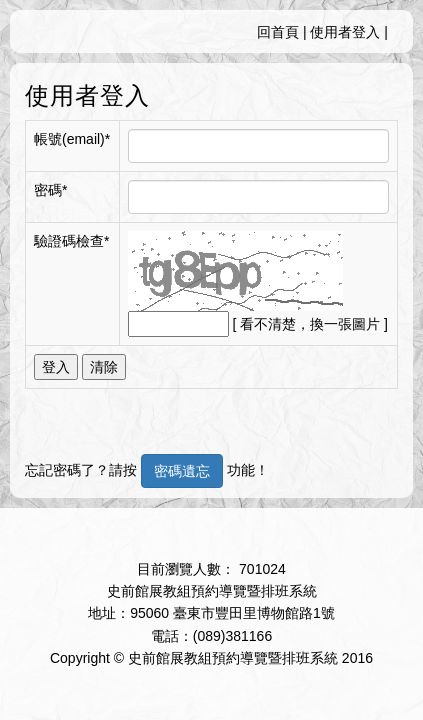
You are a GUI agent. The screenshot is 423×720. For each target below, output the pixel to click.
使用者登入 (345, 32)
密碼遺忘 (182, 471)
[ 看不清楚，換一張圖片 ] (310, 324)
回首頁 (278, 32)
